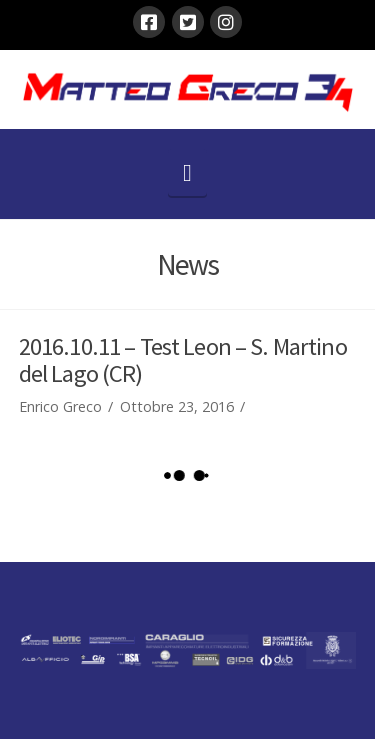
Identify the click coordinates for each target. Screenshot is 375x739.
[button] (187, 172)
